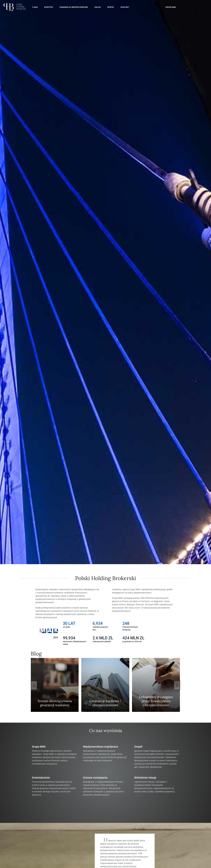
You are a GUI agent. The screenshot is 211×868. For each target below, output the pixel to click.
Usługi (98, 7)
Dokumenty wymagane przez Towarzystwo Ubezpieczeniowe (156, 701)
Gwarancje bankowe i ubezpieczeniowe (105, 703)
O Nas (35, 7)
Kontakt (125, 7)
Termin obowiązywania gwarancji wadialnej (55, 703)
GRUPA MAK (171, 7)
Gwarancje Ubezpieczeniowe (74, 7)
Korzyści (49, 7)
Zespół (111, 7)
